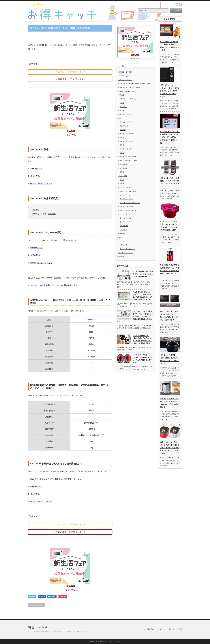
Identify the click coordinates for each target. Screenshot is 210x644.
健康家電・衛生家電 (125, 72)
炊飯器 (122, 183)
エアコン (123, 130)
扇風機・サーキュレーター (128, 141)
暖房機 (122, 137)
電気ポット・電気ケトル (128, 191)
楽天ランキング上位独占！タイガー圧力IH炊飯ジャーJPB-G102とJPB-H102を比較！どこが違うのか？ (170, 448)
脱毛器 (122, 110)
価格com (52, 214)
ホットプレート (125, 214)
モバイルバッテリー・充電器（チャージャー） (135, 84)
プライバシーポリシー (168, 629)
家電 (120, 118)
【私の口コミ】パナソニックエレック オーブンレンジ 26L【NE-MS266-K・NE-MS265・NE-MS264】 (170, 91)
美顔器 (122, 103)
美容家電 (121, 95)
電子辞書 (121, 256)
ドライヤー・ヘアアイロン (128, 99)
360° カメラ (124, 245)
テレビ (122, 153)
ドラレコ (123, 241)
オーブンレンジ (125, 222)
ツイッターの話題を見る (41, 285)
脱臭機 (122, 145)
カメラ (121, 237)
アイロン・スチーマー (127, 122)
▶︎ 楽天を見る (135, 58)
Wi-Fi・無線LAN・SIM (127, 91)
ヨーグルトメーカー (126, 199)
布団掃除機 (123, 164)
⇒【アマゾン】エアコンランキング (70, 72)
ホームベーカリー (125, 187)
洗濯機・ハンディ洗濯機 (128, 157)
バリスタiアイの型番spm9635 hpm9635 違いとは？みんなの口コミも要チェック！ (142, 359)
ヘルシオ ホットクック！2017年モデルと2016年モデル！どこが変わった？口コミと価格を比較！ (170, 137)
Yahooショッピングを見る (41, 183)
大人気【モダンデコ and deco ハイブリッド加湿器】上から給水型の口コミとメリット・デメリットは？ (143, 296)
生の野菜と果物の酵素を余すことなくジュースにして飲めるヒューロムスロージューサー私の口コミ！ (170, 271)
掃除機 (122, 172)
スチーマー (123, 107)
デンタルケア (124, 126)
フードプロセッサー (126, 206)
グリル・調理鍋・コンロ (128, 210)
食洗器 (122, 180)
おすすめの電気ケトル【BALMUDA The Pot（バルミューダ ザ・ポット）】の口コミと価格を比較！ (142, 339)
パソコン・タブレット (126, 253)
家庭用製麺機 (124, 226)
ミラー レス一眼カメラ (127, 249)
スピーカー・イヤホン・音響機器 (131, 87)
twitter (181, 5)
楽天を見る (35, 176)
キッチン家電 (123, 176)
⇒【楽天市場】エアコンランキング (70, 79)
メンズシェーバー (125, 114)
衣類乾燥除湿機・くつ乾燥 (128, 160)
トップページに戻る (37, 605)
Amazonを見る (36, 168)
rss (177, 5)
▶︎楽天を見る (70, 134)
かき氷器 (123, 233)
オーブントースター (126, 218)
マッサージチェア (125, 149)
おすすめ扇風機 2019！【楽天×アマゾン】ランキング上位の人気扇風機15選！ (143, 274)
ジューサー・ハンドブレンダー (130, 203)
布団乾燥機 (123, 168)
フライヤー (123, 230)
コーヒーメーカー (125, 195)
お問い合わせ (151, 629)
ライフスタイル (124, 76)
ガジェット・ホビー (125, 80)
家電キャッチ (38, 628)
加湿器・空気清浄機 (126, 134)
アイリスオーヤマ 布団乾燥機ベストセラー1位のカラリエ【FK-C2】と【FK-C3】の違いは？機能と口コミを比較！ (135, 316)
